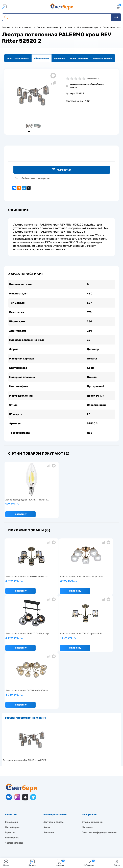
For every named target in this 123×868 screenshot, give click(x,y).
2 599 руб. (98, 585)
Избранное (89, 863)
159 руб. (23, 508)
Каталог (32, 863)
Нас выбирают (13, 773)
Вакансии (49, 779)
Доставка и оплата (53, 768)
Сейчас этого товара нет (36, 179)
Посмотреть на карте (21, 820)
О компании (11, 768)
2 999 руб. (61, 585)
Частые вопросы (14, 789)
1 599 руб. (23, 642)
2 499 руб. (23, 585)
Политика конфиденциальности (99, 779)
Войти (117, 863)
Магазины (87, 773)
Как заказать (12, 784)
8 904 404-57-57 (19, 832)
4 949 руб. (61, 642)
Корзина (60, 863)
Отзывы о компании (92, 768)
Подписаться (62, 170)
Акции (47, 773)
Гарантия (10, 779)
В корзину (20, 517)
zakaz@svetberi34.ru (21, 838)
